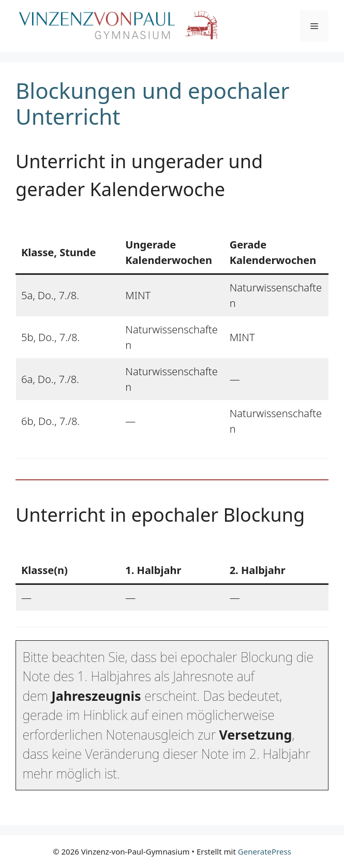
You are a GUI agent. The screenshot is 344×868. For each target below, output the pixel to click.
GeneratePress (265, 851)
